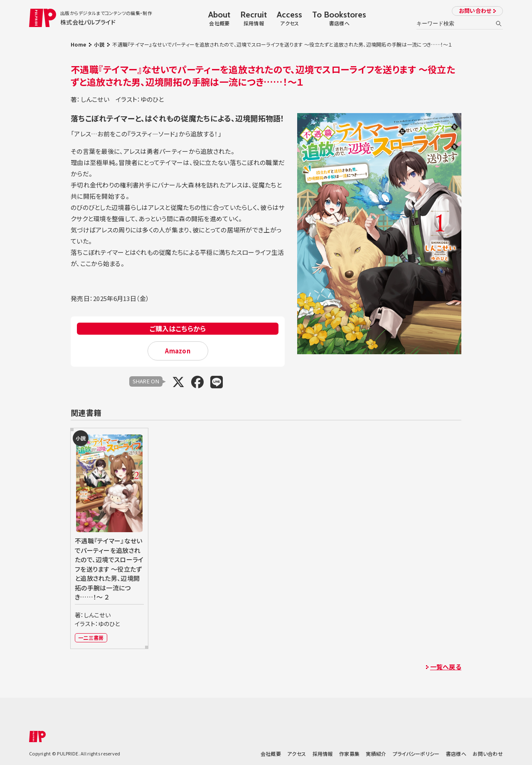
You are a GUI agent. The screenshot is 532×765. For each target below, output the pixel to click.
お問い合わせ (475, 11)
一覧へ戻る (446, 667)
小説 (99, 44)
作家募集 (349, 754)
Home (78, 44)
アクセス (297, 754)
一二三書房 (91, 638)
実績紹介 (376, 754)
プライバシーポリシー (416, 754)
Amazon (178, 351)
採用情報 (323, 754)
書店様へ (456, 754)
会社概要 (271, 754)
